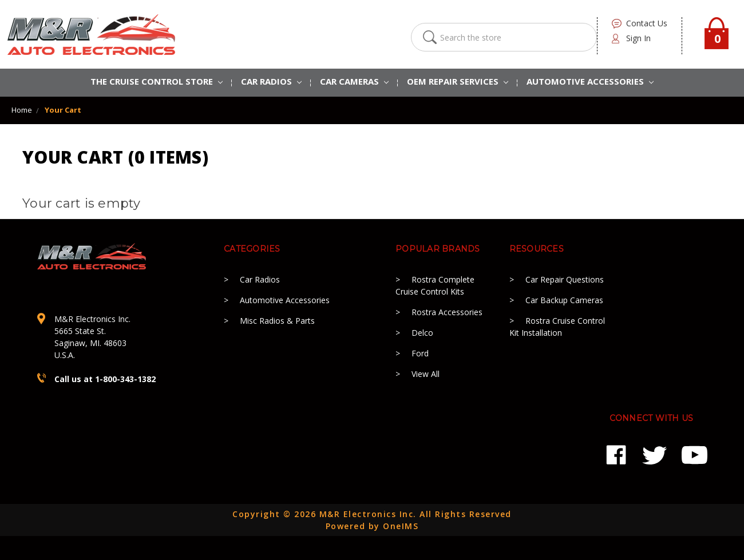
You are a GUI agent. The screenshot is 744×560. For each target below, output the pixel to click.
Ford (420, 353)
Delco (422, 333)
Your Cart (63, 110)
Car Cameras (354, 81)
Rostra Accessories (447, 312)
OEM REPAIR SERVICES (458, 81)
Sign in (638, 38)
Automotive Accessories (285, 300)
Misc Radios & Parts (277, 321)
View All (426, 374)
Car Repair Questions (565, 279)
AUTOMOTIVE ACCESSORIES (590, 81)
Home (22, 110)
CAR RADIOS (271, 81)
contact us (647, 23)
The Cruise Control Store (157, 81)
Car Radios (260, 279)
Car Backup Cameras (564, 300)
